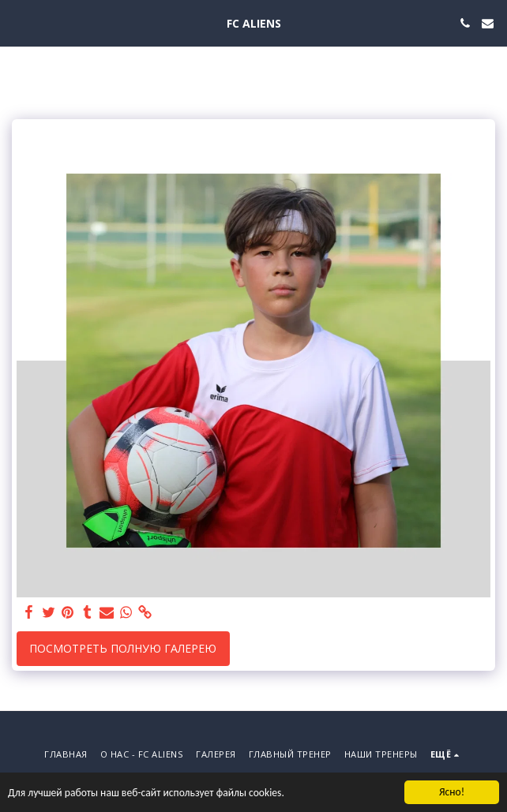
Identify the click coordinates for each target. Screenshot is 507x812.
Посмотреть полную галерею (123, 648)
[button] (17, 22)
